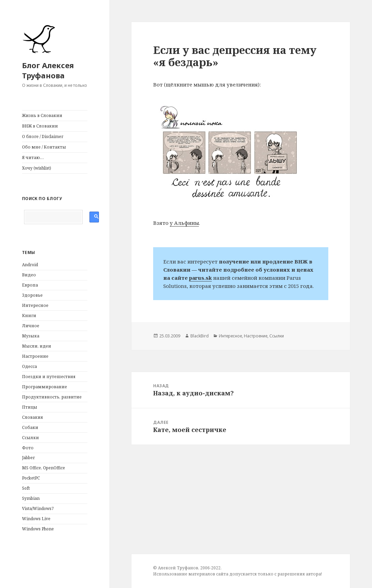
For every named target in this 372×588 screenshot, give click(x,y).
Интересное (35, 305)
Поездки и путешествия (49, 377)
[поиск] (53, 217)
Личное (31, 326)
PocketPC (31, 478)
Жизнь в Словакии (42, 115)
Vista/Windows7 (38, 508)
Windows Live (36, 519)
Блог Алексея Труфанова (48, 70)
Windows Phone (38, 529)
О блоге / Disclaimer (43, 136)
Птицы (30, 407)
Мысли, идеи (37, 346)
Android (30, 265)
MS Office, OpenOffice (44, 468)
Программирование (45, 387)
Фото (28, 448)
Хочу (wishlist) (37, 168)
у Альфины (184, 223)
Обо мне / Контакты (44, 147)
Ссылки (30, 438)
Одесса (29, 366)
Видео (29, 275)
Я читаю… (33, 158)
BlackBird (200, 336)
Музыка (31, 336)
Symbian (31, 498)
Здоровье (32, 295)
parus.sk (200, 278)
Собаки (30, 427)
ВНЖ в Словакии (40, 126)
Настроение (35, 356)
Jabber (28, 458)
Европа (30, 285)
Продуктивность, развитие (52, 397)
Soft (26, 488)
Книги (29, 316)
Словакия (33, 417)
